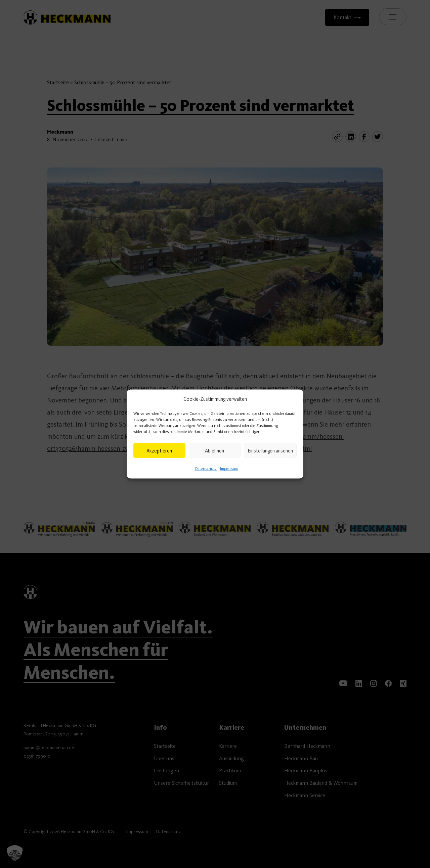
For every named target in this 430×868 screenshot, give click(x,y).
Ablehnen (214, 450)
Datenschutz (206, 469)
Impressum (229, 469)
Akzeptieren (159, 450)
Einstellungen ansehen (270, 450)
